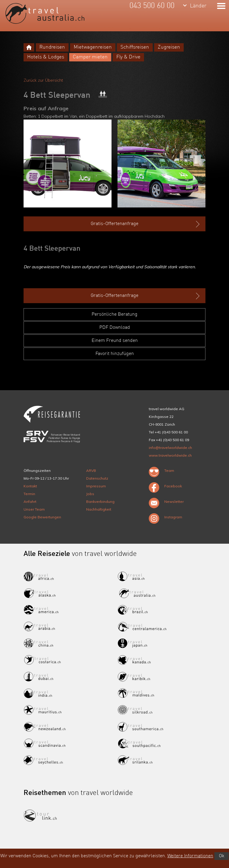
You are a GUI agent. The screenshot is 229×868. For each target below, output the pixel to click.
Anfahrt (30, 502)
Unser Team (34, 509)
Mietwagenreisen (93, 47)
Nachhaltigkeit (99, 509)
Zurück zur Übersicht (43, 80)
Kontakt (30, 486)
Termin (29, 494)
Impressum (96, 486)
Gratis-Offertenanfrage (146, 224)
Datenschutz (97, 478)
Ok (222, 856)
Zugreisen (169, 47)
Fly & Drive (128, 57)
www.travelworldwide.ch (170, 455)
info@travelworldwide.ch (170, 448)
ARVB (91, 471)
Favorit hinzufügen (115, 354)
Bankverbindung (100, 502)
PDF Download (115, 328)
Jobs (90, 494)
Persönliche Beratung (114, 314)
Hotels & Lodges (46, 57)
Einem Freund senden (115, 341)
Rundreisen (52, 47)
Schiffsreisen (135, 47)
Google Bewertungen (42, 517)
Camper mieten (90, 57)
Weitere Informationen (190, 856)
